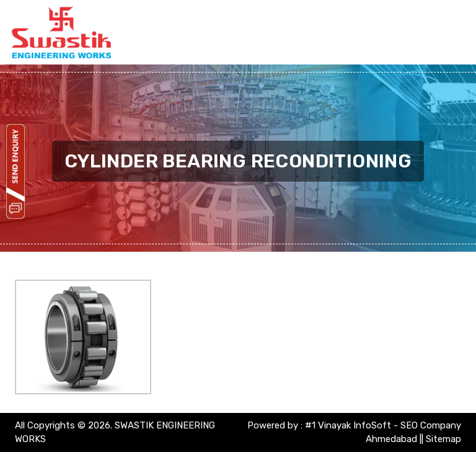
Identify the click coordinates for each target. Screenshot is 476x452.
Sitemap (443, 439)
